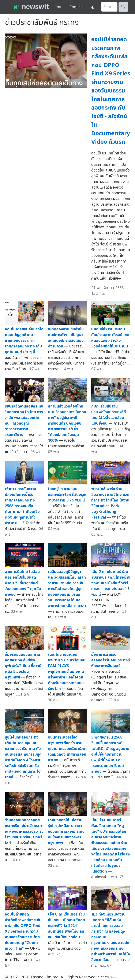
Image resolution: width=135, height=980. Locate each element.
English (76, 7)
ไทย (58, 7)
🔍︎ (123, 7)
